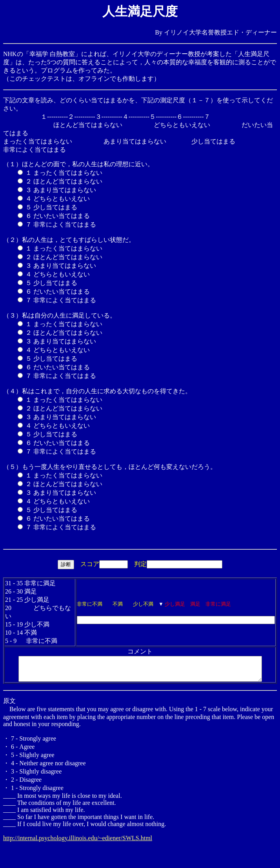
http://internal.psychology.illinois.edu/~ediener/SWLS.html (78, 834)
